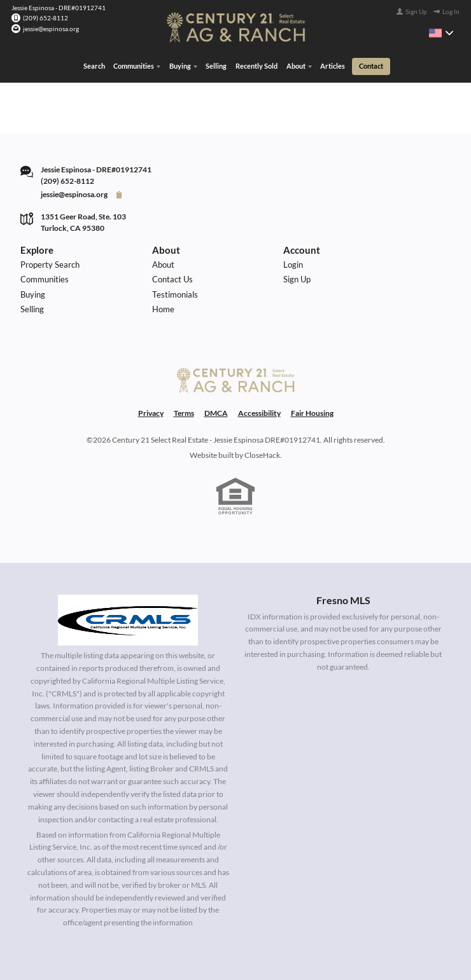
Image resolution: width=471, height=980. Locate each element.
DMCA (216, 413)
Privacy (151, 413)
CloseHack (262, 455)
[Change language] (441, 33)
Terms (184, 413)
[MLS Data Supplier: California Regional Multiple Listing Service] (128, 620)
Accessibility (259, 413)
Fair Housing (312, 413)
